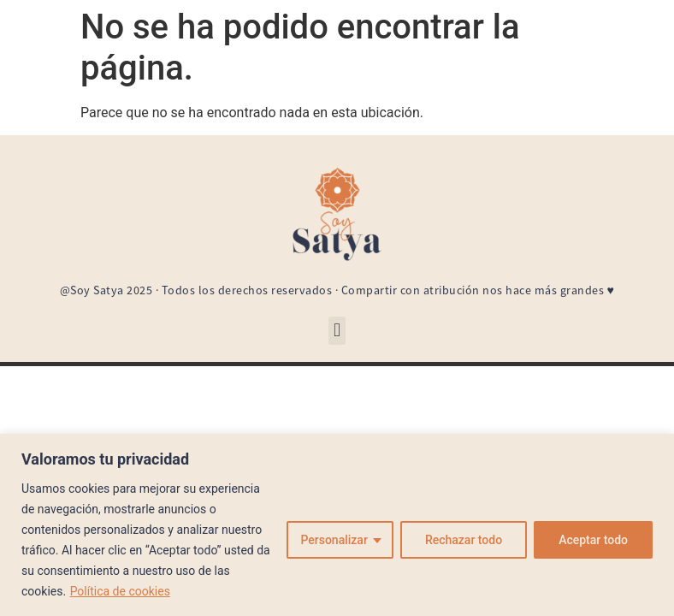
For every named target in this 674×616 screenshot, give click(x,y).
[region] (337, 525)
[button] (337, 331)
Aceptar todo (593, 540)
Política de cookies (120, 591)
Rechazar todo (464, 540)
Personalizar (334, 540)
